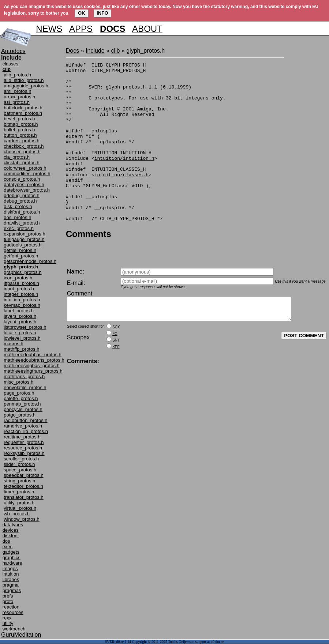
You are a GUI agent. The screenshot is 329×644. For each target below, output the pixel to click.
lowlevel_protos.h (22, 338)
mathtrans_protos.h (24, 376)
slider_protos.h (19, 464)
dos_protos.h (17, 217)
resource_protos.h (23, 448)
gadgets (11, 552)
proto (8, 601)
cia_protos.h (17, 157)
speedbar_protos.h (23, 475)
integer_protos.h (21, 294)
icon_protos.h (18, 278)
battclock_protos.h (23, 108)
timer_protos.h (19, 492)
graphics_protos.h (23, 272)
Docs (72, 51)
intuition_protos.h (22, 300)
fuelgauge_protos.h (24, 239)
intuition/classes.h (121, 197)
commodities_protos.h (27, 174)
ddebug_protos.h (22, 195)
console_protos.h (22, 179)
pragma (11, 585)
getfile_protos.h (20, 250)
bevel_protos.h (19, 119)
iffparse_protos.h (21, 283)
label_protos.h (19, 311)
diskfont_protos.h (22, 212)
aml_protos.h (17, 91)
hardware (12, 563)
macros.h (13, 344)
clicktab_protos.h (22, 163)
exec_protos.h (19, 228)
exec (8, 547)
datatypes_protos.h (24, 184)
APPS (81, 29)
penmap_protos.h (22, 404)
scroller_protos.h (21, 459)
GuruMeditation (21, 635)
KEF (116, 363)
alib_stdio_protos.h (24, 80)
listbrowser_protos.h (25, 327)
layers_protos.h (20, 316)
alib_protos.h (17, 75)
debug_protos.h (20, 201)
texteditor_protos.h (23, 486)
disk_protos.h (18, 206)
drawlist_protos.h (22, 223)
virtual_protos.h (20, 508)
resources (13, 612)
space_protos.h (20, 470)
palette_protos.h (21, 398)
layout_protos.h (20, 322)
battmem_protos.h (23, 113)
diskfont (11, 536)
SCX (116, 343)
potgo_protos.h (20, 415)
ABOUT (147, 29)
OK (82, 13)
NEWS (49, 29)
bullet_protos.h (19, 130)
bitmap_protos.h (21, 124)
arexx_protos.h (19, 97)
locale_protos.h (20, 333)
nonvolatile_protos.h (25, 387)
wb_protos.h (17, 514)
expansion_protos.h (24, 234)
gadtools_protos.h (23, 245)
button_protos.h (20, 135)
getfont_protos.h (21, 256)
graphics (12, 558)
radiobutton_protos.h (25, 420)
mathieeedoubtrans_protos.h (34, 360)
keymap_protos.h (22, 305)
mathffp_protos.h (21, 349)
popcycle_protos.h (23, 409)
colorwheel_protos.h (25, 168)
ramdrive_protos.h (23, 426)
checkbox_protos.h (24, 146)
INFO (102, 13)
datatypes (13, 525)
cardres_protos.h (22, 141)
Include (95, 51)
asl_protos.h (17, 102)
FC (115, 349)
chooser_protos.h (22, 152)
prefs (8, 596)
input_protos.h (19, 289)
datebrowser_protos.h (27, 190)
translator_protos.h (23, 497)
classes (10, 64)
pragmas (12, 590)
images (10, 568)
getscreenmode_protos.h (30, 261)
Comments (89, 266)
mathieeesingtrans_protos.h (33, 371)
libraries (11, 579)
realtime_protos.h (22, 437)
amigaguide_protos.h (26, 86)
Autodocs (13, 51)
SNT (116, 356)
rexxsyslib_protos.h (24, 453)
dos (6, 541)
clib (115, 51)
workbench (14, 629)
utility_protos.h (19, 503)
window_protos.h (22, 519)
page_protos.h (19, 393)
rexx (7, 618)
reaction (11, 607)
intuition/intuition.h (124, 178)
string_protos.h (19, 481)
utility (8, 623)
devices (11, 530)
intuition (11, 574)
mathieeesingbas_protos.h (32, 366)
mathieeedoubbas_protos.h (33, 355)
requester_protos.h (24, 442)
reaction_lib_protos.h (26, 431)
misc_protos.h (18, 382)
